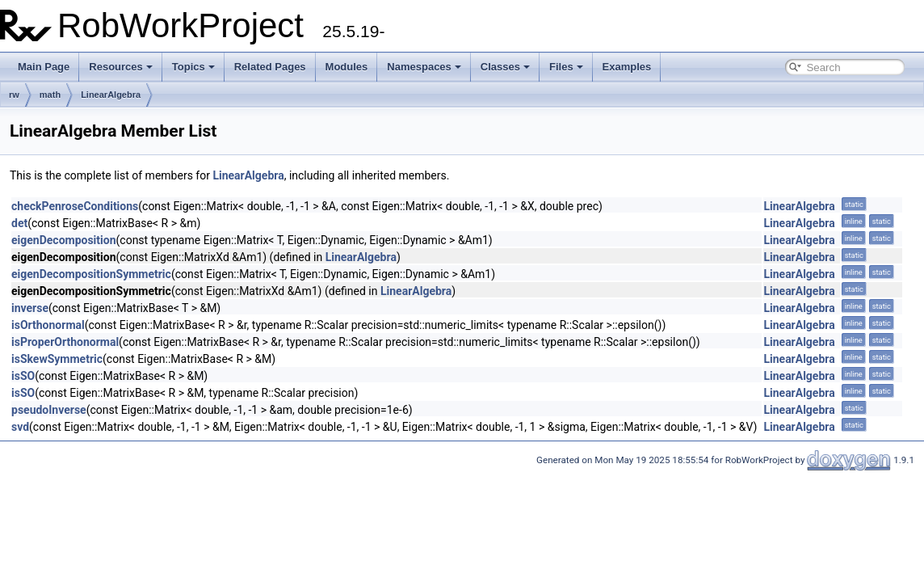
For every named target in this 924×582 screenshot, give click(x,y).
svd (20, 427)
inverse (30, 308)
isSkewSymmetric (57, 359)
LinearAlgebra (111, 95)
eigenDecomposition (64, 240)
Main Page (44, 67)
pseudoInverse (49, 410)
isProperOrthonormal (65, 342)
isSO (23, 376)
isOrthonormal (48, 325)
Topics (193, 67)
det (19, 223)
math (50, 95)
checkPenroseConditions (75, 206)
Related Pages (270, 67)
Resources (120, 67)
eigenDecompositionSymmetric (91, 274)
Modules (347, 67)
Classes (505, 67)
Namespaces (424, 67)
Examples (627, 67)
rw (14, 95)
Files (566, 67)
